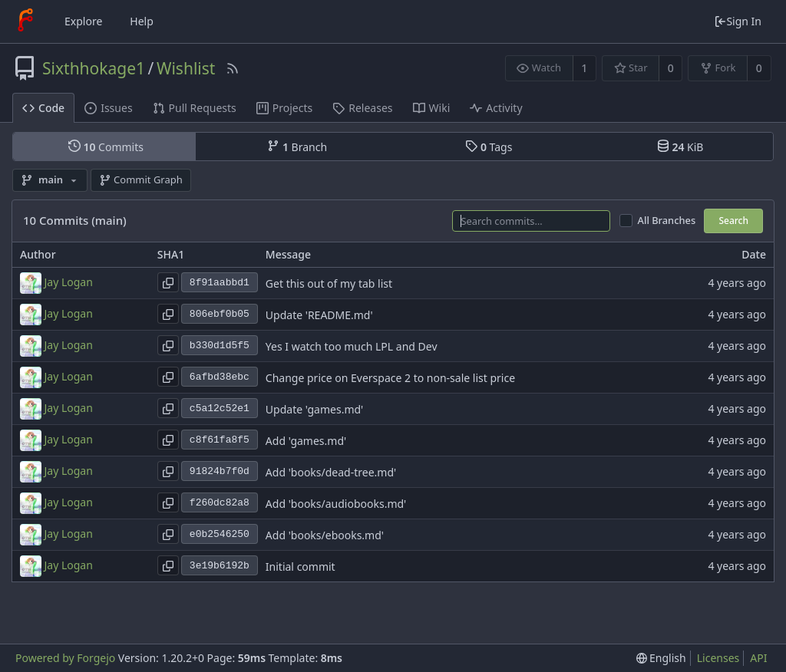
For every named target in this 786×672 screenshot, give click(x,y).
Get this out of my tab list (329, 283)
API (758, 658)
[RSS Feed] (233, 68)
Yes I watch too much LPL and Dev (352, 346)
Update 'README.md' (319, 315)
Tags (489, 147)
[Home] (25, 21)
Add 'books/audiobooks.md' (336, 504)
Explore (83, 21)
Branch (297, 147)
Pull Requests (195, 108)
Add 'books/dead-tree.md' (331, 472)
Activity (496, 108)
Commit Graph (141, 180)
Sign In (738, 21)
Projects (284, 108)
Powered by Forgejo (65, 658)
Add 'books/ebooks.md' (325, 535)
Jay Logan (69, 282)
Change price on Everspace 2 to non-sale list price (390, 378)
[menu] (661, 658)
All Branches (667, 221)
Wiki (432, 108)
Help (142, 21)
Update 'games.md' (314, 409)
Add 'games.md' (306, 441)
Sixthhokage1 (94, 68)
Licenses (718, 658)
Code (43, 108)
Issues (108, 108)
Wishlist (186, 68)
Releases (362, 108)
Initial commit (301, 567)
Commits (106, 147)
